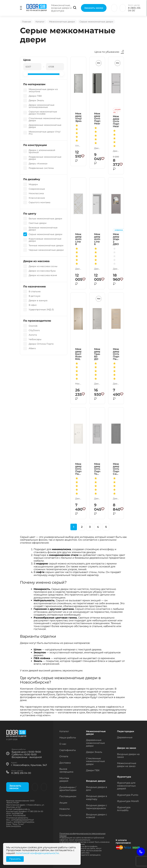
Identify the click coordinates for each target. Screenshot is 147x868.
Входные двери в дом (97, 788)
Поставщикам (68, 796)
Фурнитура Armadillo (124, 809)
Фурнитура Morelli (128, 801)
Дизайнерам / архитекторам (68, 789)
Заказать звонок (15, 787)
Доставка (65, 763)
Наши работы (68, 738)
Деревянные (125, 737)
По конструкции (35, 145)
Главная (26, 22)
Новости (65, 809)
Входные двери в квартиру (97, 798)
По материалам (34, 84)
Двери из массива (36, 261)
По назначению (35, 287)
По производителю (37, 321)
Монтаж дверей (64, 779)
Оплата (64, 756)
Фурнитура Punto (128, 795)
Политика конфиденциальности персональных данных (82, 835)
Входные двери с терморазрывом (96, 807)
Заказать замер (94, 8)
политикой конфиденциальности (37, 853)
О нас (63, 744)
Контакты (65, 815)
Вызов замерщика (66, 770)
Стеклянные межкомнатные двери (95, 761)
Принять (15, 859)
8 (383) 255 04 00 (134, 9)
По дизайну (32, 179)
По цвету (30, 214)
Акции (63, 803)
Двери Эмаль (94, 752)
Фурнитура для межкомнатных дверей (126, 786)
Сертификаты (68, 750)
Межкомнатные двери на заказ (127, 765)
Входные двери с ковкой (96, 816)
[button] (79, 82)
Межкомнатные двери (62, 22)
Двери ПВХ (93, 770)
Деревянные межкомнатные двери (95, 743)
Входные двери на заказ (128, 756)
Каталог (40, 22)
